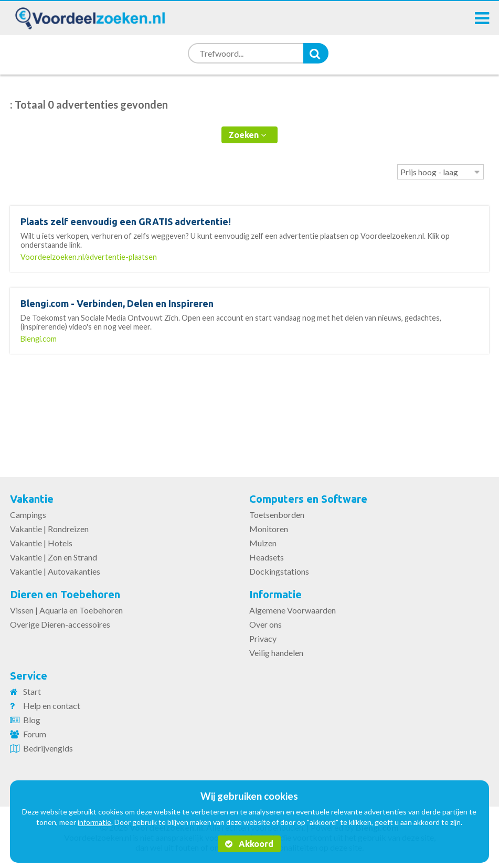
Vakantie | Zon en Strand (54, 557)
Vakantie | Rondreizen (49, 529)
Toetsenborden (277, 515)
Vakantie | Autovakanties (55, 571)
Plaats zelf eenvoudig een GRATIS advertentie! (126, 221)
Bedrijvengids (48, 748)
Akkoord (249, 844)
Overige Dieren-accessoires (60, 624)
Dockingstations (279, 571)
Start (32, 691)
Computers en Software (308, 499)
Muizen (263, 543)
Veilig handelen (276, 653)
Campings (28, 515)
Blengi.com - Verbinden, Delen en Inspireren (117, 303)
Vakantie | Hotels (41, 543)
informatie (94, 822)
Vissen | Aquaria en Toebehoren (66, 610)
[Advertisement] (249, 409)
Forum (35, 734)
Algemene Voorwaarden (293, 610)
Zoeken (247, 135)
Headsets (267, 557)
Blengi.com (39, 339)
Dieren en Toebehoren (65, 594)
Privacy (263, 638)
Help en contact (52, 706)
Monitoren (269, 529)
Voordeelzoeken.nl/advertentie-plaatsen (89, 257)
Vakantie (32, 499)
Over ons (266, 624)
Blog (32, 720)
